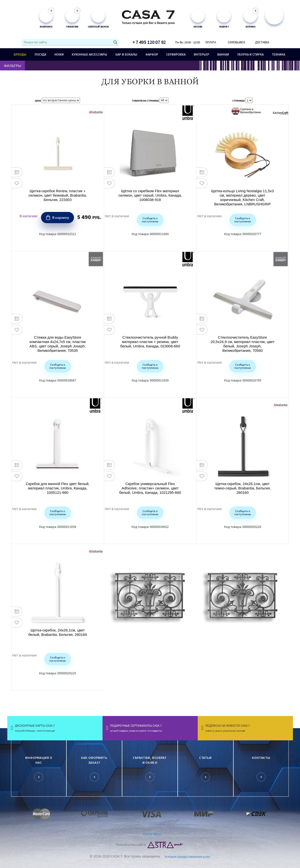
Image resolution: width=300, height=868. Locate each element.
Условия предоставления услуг (188, 857)
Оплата (211, 42)
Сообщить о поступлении (150, 219)
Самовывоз (236, 42)
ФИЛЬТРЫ (13, 66)
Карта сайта (152, 834)
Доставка (262, 42)
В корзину (61, 217)
